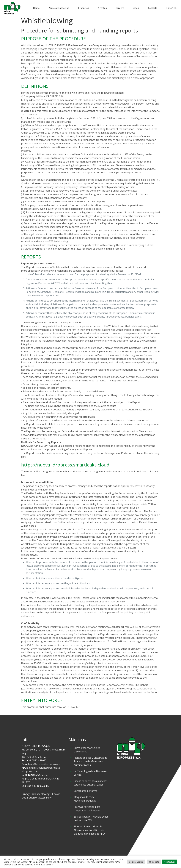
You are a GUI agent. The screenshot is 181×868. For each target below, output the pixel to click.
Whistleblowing (41, 794)
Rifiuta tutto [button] (154, 862)
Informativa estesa (43, 865)
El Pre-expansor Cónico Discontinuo (87, 750)
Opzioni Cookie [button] (136, 862)
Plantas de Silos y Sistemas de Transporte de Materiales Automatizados (90, 761)
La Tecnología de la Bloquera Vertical (90, 773)
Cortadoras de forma (86, 791)
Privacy (26, 794)
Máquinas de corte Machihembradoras (85, 799)
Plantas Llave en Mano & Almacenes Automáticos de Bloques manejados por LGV (90, 830)
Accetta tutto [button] (170, 862)
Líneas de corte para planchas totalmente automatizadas (91, 783)
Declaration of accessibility (37, 798)
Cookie (56, 794)
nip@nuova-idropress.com (45, 764)
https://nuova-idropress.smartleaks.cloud (65, 465)
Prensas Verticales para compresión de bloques (87, 809)
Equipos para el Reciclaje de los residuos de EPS (91, 818)
